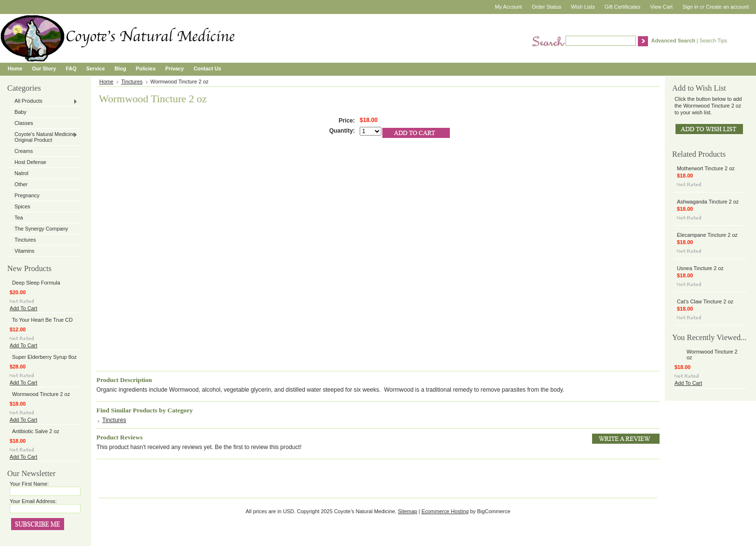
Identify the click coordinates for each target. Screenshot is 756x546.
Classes (24, 123)
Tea (19, 218)
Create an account (727, 7)
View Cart (661, 7)
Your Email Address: (33, 501)
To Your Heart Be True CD (42, 320)
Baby (20, 112)
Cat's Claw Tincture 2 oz (705, 301)
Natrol (21, 173)
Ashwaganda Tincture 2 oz (708, 202)
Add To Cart (23, 308)
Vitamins (25, 251)
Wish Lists (583, 7)
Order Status (547, 7)
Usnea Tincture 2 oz (700, 268)
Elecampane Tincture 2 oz (707, 235)
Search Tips (713, 41)
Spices (22, 206)
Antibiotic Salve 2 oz (36, 431)
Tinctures (25, 240)
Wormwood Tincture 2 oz (41, 394)
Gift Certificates (622, 7)
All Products (44, 101)
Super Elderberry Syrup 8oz (44, 357)
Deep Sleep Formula (36, 283)
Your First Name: (29, 484)
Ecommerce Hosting (445, 511)
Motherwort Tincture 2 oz (706, 168)
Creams (24, 151)
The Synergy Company (41, 229)
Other (21, 184)
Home (106, 82)
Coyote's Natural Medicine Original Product (44, 137)
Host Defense (30, 162)
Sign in (690, 7)
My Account (508, 7)
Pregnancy (27, 195)
